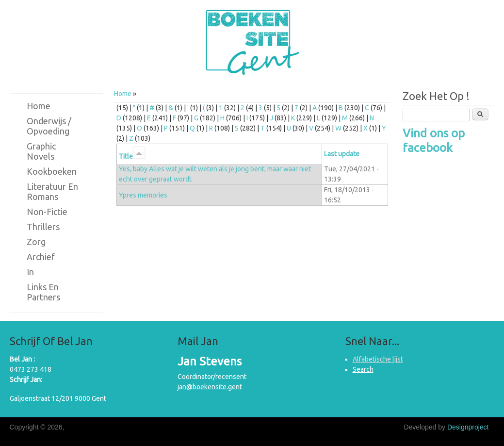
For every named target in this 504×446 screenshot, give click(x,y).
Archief (41, 257)
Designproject (468, 427)
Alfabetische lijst (378, 359)
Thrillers (43, 227)
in (30, 272)
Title (132, 156)
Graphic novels (41, 151)
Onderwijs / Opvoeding (49, 126)
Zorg (36, 242)
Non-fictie (47, 212)
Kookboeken (52, 171)
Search (363, 369)
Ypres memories (143, 195)
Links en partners (43, 292)
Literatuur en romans (52, 191)
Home (123, 94)
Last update (342, 154)
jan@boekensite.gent (210, 387)
